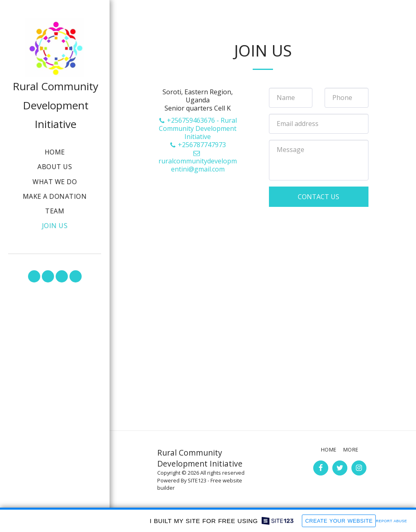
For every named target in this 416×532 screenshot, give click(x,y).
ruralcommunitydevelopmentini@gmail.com (198, 162)
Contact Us (318, 197)
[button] (34, 276)
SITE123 (197, 480)
